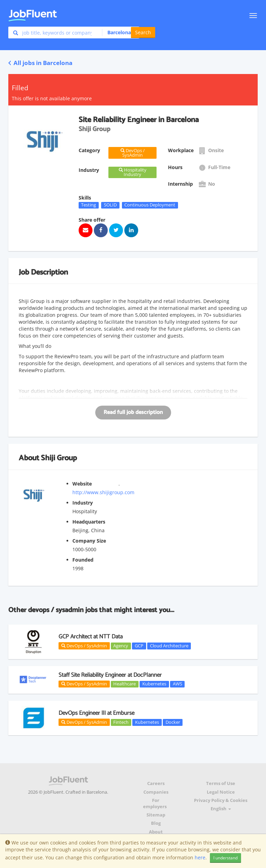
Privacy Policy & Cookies (221, 800)
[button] (119, 33)
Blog (156, 823)
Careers (156, 783)
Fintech (121, 722)
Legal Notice (221, 792)
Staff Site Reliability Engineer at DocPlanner (110, 675)
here (200, 857)
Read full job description (133, 412)
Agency (121, 646)
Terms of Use (221, 783)
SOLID (110, 205)
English (221, 809)
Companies (156, 792)
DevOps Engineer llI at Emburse (96, 713)
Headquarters (89, 522)
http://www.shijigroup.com (103, 492)
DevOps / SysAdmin (84, 646)
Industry (83, 503)
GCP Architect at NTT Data (91, 637)
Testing (88, 205)
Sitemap (156, 815)
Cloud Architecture (169, 646)
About (156, 832)
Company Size (89, 541)
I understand (225, 858)
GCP (139, 646)
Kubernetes (154, 684)
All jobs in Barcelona (40, 63)
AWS (178, 684)
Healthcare (125, 684)
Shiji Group (59, 458)
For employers (155, 804)
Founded (83, 560)
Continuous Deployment (150, 205)
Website (82, 484)
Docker (173, 722)
